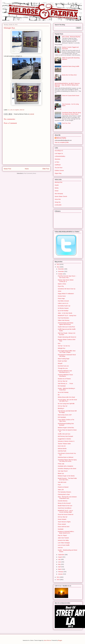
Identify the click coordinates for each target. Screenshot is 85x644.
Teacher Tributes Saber (64, 444)
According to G (59, 151)
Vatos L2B (61, 490)
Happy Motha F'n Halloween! (66, 294)
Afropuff (60, 363)
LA (9, 110)
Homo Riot (58, 199)
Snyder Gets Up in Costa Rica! (66, 327)
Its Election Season (63, 308)
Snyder (57, 185)
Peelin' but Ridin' (62, 361)
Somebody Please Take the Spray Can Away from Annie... (67, 461)
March (60, 569)
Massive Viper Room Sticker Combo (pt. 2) (66, 281)
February (61, 572)
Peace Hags (61, 298)
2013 (58, 264)
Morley (57, 188)
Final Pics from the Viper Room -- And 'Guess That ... (67, 277)
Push (59, 485)
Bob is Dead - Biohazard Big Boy (71, 37)
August (60, 557)
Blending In (61, 408)
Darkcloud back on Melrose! (66, 457)
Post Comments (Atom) (30, 173)
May (59, 564)
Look (11, 110)
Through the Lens (63, 368)
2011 (58, 577)
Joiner (60, 291)
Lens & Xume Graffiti (64, 545)
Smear (57, 191)
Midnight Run (62, 348)
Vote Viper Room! (63, 471)
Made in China (62, 284)
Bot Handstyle (62, 386)
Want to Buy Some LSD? (65, 415)
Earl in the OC (62, 446)
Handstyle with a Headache (65, 466)
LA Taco (57, 162)
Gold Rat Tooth (62, 451)
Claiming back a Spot (64, 494)
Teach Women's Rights (64, 522)
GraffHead (58, 165)
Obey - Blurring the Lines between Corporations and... (67, 498)
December (61, 269)
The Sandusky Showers (64, 492)
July (59, 559)
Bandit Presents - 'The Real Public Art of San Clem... (67, 479)
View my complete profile (62, 142)
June (60, 562)
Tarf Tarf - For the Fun (64, 346)
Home (27, 169)
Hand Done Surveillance (65, 508)
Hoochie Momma (63, 501)
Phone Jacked (62, 524)
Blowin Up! (61, 473)
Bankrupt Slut (58, 182)
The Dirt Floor (59, 168)
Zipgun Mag (58, 173)
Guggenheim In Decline (64, 439)
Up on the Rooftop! (63, 311)
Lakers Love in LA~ (63, 303)
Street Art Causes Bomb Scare (71, 96)
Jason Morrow (47, 640)
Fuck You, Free (66, 123)
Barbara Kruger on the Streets (66, 476)
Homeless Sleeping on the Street (67, 469)
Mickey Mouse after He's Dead (66, 397)
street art (22, 110)
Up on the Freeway (63, 392)
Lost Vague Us (59, 153)
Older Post (46, 169)
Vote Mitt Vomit (62, 482)
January (61, 574)
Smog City (58, 202)
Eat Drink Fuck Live (63, 366)
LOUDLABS (58, 205)
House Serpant (62, 519)
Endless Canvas (59, 170)
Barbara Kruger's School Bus (66, 428)
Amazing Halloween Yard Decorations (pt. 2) (65, 372)
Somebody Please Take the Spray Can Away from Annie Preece (72, 113)
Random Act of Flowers (64, 379)
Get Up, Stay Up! (63, 381)
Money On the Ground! (64, 503)
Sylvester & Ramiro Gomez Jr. (66, 441)
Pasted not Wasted (63, 487)
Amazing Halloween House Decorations (65, 375)
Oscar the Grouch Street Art (66, 514)
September (61, 555)
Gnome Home (62, 296)
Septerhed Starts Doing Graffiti (71, 66)
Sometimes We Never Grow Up (67, 289)
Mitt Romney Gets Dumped (65, 436)
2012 (58, 267)
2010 (58, 580)
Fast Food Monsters (63, 318)
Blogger (60, 640)
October (61, 274)
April (60, 567)
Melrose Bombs (62, 449)
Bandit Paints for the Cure (65, 506)
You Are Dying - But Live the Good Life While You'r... (67, 400)
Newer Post (7, 169)
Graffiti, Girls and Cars (64, 434)
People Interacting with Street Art (67, 337)
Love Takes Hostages (64, 543)
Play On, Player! (62, 535)
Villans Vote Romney (64, 320)
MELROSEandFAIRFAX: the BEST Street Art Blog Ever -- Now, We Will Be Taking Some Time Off (67, 85)
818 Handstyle (62, 417)
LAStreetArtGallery (60, 156)
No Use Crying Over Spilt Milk (66, 404)
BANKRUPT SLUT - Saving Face (67, 316)
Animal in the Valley (63, 540)
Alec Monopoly (59, 194)
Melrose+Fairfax (61, 138)
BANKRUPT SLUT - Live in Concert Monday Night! (65, 511)
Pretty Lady (61, 464)
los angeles (16, 110)
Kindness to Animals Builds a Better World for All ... (66, 532)
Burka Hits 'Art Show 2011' (70, 75)
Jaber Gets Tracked (63, 538)
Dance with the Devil (64, 527)
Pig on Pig (61, 286)
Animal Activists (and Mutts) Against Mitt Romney (66, 324)
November (61, 271)
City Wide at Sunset (63, 301)
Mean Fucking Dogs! (64, 359)
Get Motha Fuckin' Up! (64, 306)
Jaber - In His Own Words (65, 313)
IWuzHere (57, 159)
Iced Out (60, 548)
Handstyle (61, 529)
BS (59, 395)
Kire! (59, 343)
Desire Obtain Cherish (61, 196)
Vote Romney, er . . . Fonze (65, 384)
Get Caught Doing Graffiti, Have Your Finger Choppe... (67, 352)
